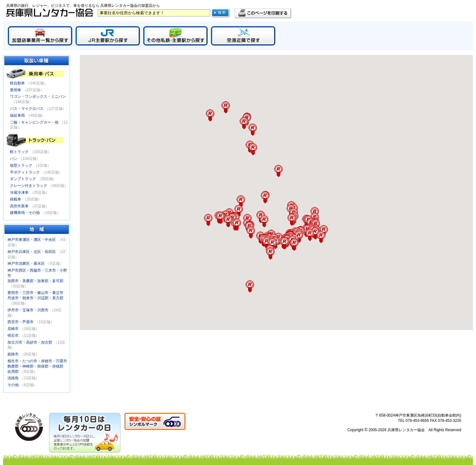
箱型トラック (21, 165)
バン (14, 159)
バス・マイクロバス (27, 109)
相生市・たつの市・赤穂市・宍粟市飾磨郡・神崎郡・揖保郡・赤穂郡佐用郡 (37, 366)
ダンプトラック (23, 179)
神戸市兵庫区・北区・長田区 (32, 252)
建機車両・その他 (25, 213)
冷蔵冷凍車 (19, 192)
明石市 (13, 336)
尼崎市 (13, 329)
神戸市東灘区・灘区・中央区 (32, 240)
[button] (253, 130)
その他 (13, 385)
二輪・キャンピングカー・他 (34, 122)
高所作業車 (19, 206)
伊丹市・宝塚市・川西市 (28, 310)
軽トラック (19, 152)
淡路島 (13, 378)
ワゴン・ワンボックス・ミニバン (38, 97)
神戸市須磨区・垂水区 (26, 264)
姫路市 (13, 354)
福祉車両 (17, 115)
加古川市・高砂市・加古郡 (30, 342)
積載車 (16, 199)
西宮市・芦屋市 (20, 322)
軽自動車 (17, 83)
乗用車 (16, 90)
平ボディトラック (25, 172)
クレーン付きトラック (29, 186)
